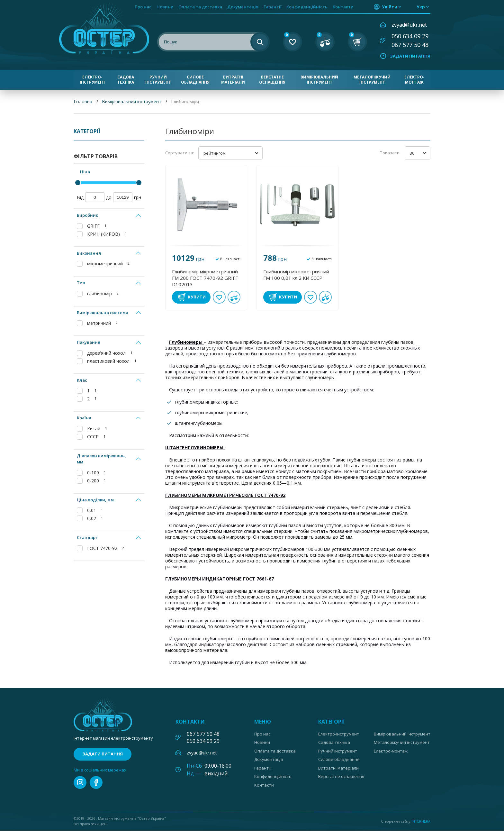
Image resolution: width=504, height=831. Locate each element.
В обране (219, 297)
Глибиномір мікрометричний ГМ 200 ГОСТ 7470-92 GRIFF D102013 (205, 278)
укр (421, 7)
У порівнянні (234, 297)
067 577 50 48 (410, 45)
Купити (197, 297)
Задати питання (410, 56)
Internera (421, 821)
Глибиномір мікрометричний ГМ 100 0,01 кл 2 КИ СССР (296, 275)
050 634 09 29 (410, 36)
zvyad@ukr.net (409, 25)
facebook (96, 783)
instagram (80, 783)
